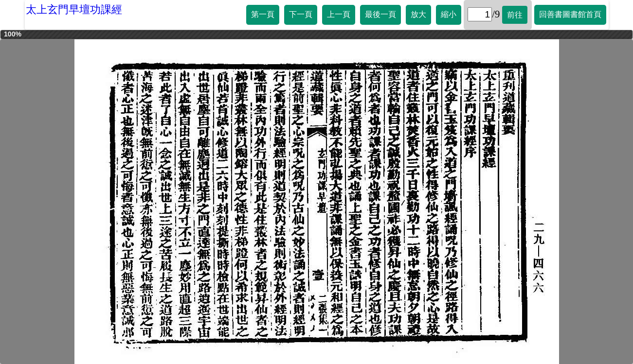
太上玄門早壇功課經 (74, 9)
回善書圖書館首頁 (570, 14)
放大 (418, 14)
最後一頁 (380, 14)
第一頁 (263, 14)
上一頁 (339, 14)
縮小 (449, 14)
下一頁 (301, 14)
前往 (515, 15)
